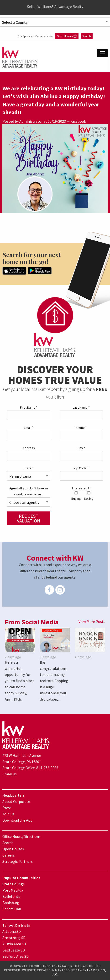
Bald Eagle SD (14, 950)
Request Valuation (29, 518)
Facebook (78, 121)
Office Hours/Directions (21, 836)
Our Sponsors (26, 36)
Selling (89, 496)
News (50, 36)
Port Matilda (13, 890)
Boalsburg (11, 903)
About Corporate (16, 801)
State (29, 468)
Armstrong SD (14, 938)
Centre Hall (12, 909)
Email (29, 428)
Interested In (81, 488)
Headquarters (13, 795)
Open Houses (67, 36)
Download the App (17, 820)
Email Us (10, 774)
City (81, 448)
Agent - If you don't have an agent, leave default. (29, 491)
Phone (81, 428)
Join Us (8, 814)
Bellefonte (11, 896)
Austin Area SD (14, 944)
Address (29, 448)
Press (7, 808)
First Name (29, 407)
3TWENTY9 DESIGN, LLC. (79, 972)
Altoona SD (12, 931)
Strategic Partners (18, 861)
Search (87, 36)
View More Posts (92, 621)
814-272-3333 (47, 768)
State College (14, 884)
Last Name (81, 407)
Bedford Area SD (16, 956)
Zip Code (81, 468)
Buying (76, 496)
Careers (40, 36)
